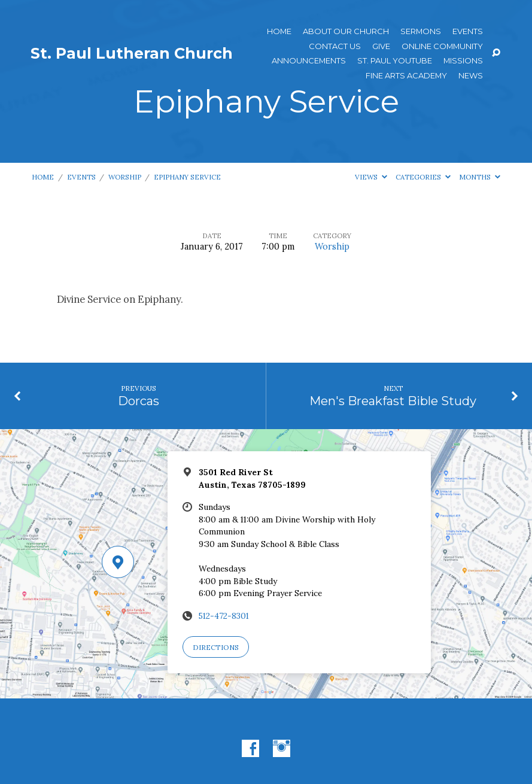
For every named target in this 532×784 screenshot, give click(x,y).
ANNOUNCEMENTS (309, 61)
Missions (463, 61)
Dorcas (139, 401)
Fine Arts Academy (406, 76)
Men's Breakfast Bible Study (393, 401)
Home (279, 31)
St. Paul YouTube (395, 61)
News (471, 76)
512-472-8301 (224, 616)
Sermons (421, 31)
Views (371, 177)
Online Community (442, 46)
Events (468, 31)
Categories (423, 177)
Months (480, 177)
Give (381, 46)
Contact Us (335, 46)
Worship (125, 177)
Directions (216, 647)
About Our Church (346, 31)
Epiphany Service (187, 177)
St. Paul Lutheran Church (132, 53)
